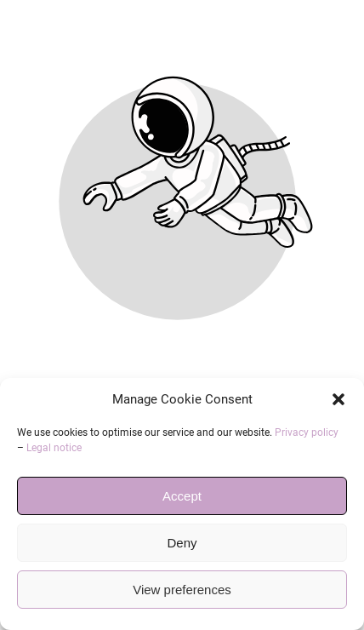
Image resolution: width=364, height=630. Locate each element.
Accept (182, 496)
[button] (338, 399)
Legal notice (54, 448)
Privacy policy (307, 432)
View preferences (182, 590)
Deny (182, 543)
